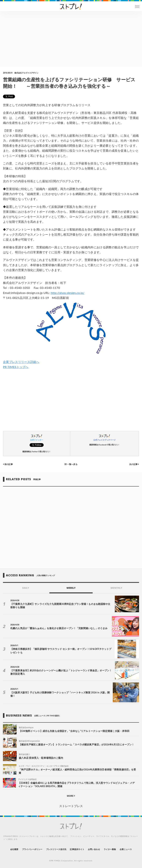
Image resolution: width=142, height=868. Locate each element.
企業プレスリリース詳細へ (21, 362)
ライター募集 (110, 849)
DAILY (26, 588)
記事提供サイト (77, 849)
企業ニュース (126, 849)
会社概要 (14, 849)
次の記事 (134, 464)
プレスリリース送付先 (56, 849)
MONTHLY (116, 588)
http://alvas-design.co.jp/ (68, 293)
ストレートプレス (71, 806)
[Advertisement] (71, 39)
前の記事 (8, 464)
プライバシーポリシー (32, 849)
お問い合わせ (94, 849)
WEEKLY (71, 588)
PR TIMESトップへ (16, 367)
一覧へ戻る (71, 464)
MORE (71, 796)
